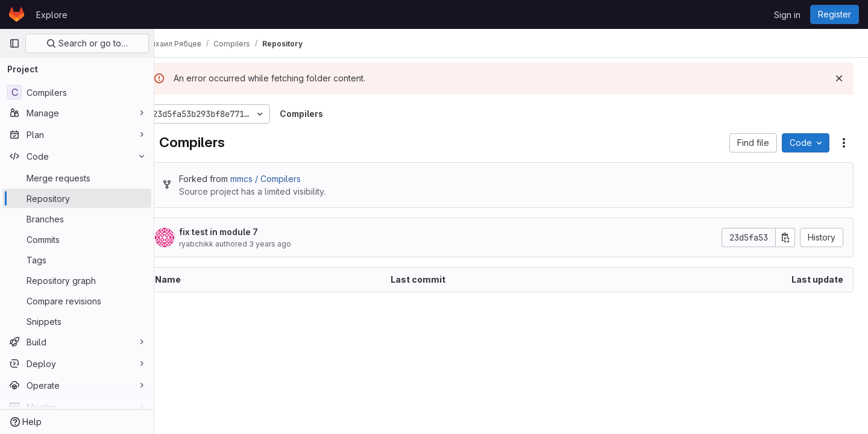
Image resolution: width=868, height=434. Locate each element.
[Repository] (77, 198)
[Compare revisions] (77, 301)
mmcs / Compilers (290, 179)
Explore (52, 15)
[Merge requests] (77, 178)
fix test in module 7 (243, 232)
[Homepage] (17, 14)
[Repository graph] (77, 280)
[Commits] (77, 239)
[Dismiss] (839, 78)
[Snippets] (77, 321)
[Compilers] (77, 92)
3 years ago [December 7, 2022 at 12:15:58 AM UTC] (294, 244)
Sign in (787, 15)
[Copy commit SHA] (785, 237)
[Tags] (77, 260)
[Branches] (77, 219)
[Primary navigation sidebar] (14, 43)
